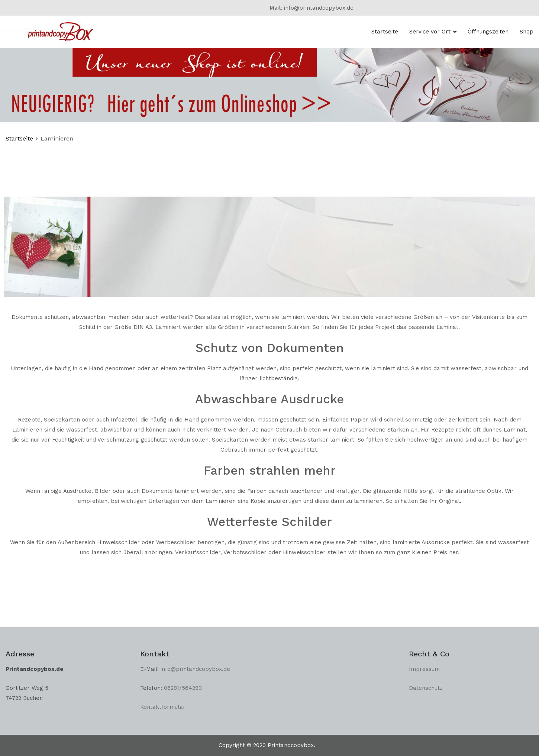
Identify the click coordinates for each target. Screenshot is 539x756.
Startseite (385, 32)
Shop (527, 32)
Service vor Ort (430, 32)
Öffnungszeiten (488, 32)
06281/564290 (183, 688)
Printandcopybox (291, 745)
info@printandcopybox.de (196, 669)
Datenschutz (426, 688)
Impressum (424, 669)
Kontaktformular (163, 707)
